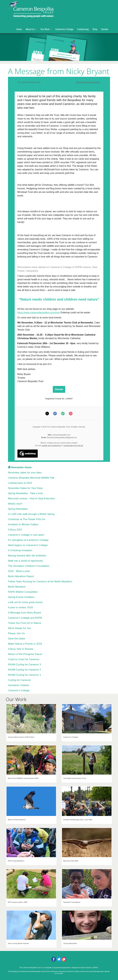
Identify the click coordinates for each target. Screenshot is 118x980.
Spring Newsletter (18, 509)
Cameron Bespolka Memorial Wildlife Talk (31, 478)
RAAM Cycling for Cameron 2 (24, 670)
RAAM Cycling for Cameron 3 (24, 665)
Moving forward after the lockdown (27, 556)
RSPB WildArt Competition (23, 592)
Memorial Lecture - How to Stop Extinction (31, 499)
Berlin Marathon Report (21, 576)
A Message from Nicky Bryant (24, 613)
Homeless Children (19, 685)
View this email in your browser (88, 82)
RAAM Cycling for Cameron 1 (24, 675)
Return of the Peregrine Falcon (25, 654)
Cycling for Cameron (19, 680)
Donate (105, 29)
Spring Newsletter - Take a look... (26, 493)
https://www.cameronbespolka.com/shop (38, 313)
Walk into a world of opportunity (26, 561)
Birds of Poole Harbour (17, 820)
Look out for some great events (25, 602)
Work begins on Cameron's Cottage (28, 545)
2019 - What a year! (19, 571)
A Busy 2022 (15, 530)
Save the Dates (17, 639)
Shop (95, 29)
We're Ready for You (19, 628)
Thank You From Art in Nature (25, 623)
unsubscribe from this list (73, 446)
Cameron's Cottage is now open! (26, 535)
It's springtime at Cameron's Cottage (28, 540)
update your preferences (51, 446)
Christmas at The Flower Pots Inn (27, 519)
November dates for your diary (25, 473)
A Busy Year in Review (21, 649)
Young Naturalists (70, 943)
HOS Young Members (16, 861)
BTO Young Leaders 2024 (18, 902)
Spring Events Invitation (21, 597)
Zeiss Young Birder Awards (18, 943)
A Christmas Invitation (20, 550)
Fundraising (83, 29)
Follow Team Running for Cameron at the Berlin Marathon (40, 582)
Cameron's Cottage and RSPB (25, 618)
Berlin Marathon (17, 587)
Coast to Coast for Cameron (24, 659)
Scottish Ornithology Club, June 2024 (78, 820)
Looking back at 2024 (20, 483)
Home (19, 29)
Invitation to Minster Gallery (23, 524)
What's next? (15, 504)
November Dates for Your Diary (25, 488)
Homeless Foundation (72, 902)
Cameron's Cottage (64, 29)
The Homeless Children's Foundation (29, 566)
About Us (31, 29)
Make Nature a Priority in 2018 (25, 644)
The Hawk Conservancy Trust (75, 778)
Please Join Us (16, 633)
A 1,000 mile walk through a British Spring (31, 514)
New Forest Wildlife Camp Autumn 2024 (23, 778)
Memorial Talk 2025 (71, 861)
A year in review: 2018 (20, 607)
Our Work (46, 29)
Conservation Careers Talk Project (21, 737)
